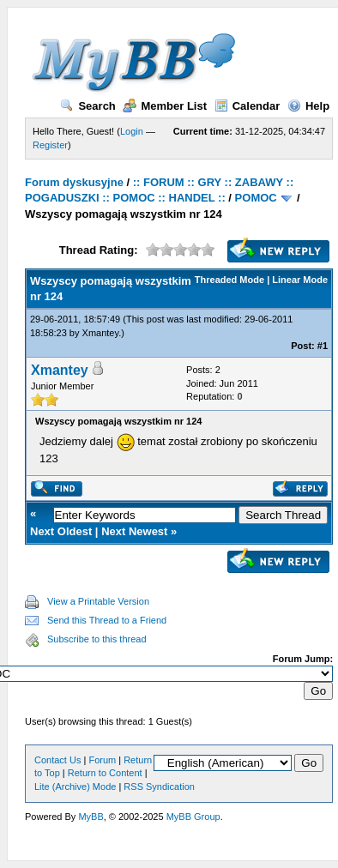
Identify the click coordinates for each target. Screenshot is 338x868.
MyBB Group (193, 817)
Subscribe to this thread (97, 639)
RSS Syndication (159, 787)
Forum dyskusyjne (74, 182)
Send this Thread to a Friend (107, 620)
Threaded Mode (229, 280)
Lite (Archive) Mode (75, 787)
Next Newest (134, 531)
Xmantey (101, 333)
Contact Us (57, 760)
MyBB (91, 817)
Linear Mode (300, 280)
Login (132, 131)
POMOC (256, 198)
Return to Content (105, 773)
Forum (102, 760)
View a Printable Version (98, 601)
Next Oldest (61, 531)
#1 (323, 346)
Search (88, 106)
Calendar (247, 106)
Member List (165, 106)
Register (50, 145)
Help (308, 106)
